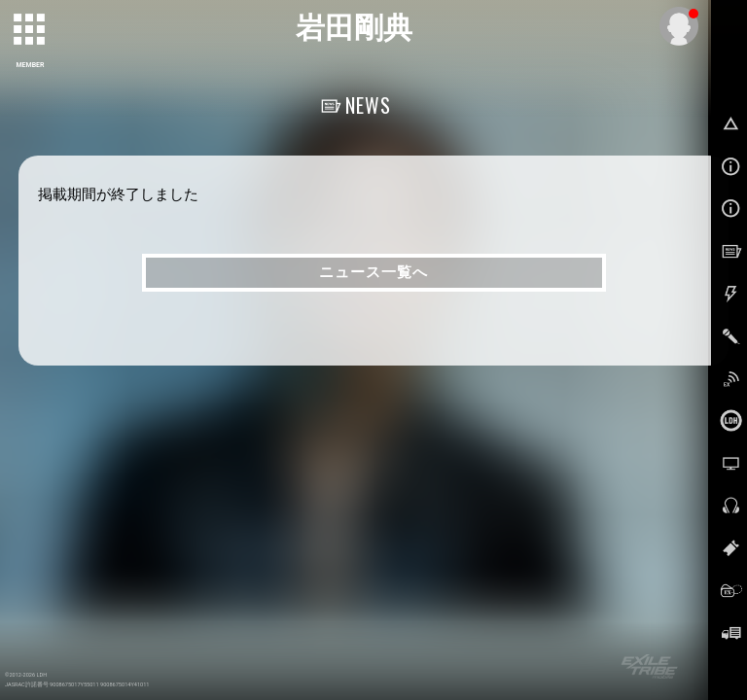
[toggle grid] (30, 30)
